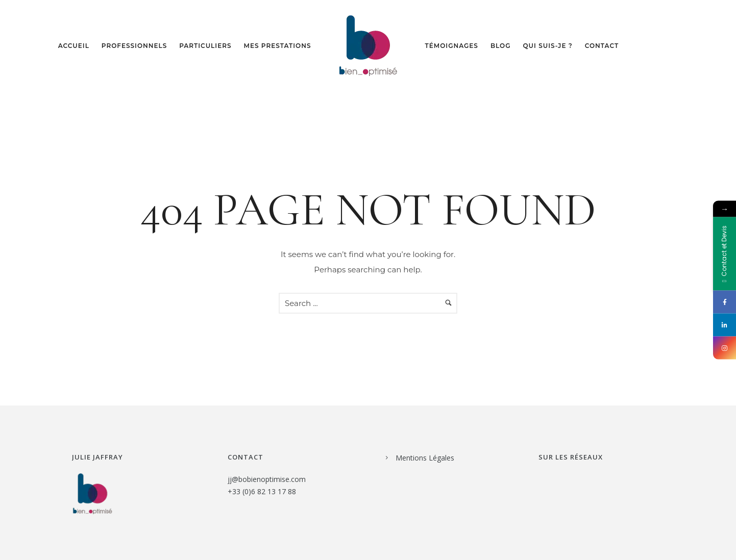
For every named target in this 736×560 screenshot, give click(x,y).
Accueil (74, 46)
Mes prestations (278, 46)
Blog (501, 46)
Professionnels (134, 46)
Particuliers (205, 46)
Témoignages (452, 46)
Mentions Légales (425, 458)
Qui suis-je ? (547, 46)
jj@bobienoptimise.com (267, 479)
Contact (602, 46)
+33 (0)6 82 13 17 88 (262, 491)
